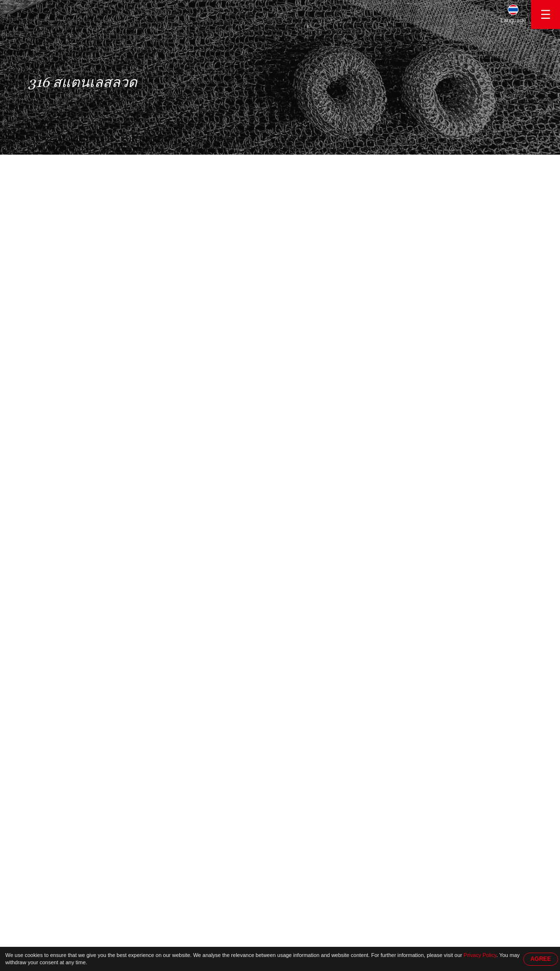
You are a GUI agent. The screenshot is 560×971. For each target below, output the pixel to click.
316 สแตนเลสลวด (147, 165)
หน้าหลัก (48, 165)
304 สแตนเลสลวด (62, 271)
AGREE (541, 959)
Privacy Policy (480, 955)
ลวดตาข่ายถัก (55, 252)
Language (513, 20)
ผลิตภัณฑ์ (95, 165)
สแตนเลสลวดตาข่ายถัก (70, 233)
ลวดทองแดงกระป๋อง (65, 327)
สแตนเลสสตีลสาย (61, 214)
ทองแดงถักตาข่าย (61, 365)
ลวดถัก (45, 308)
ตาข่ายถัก (49, 346)
